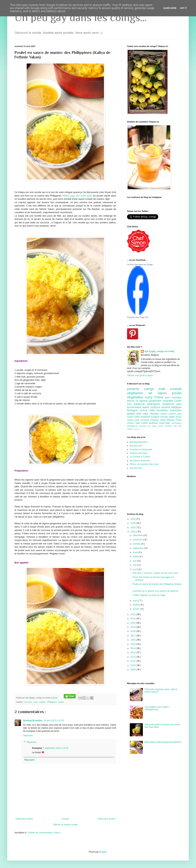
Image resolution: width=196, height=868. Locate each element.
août (135, 552)
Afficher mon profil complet (140, 375)
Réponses (31, 742)
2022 (133, 614)
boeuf (146, 407)
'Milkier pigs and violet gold (77, 196)
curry (36, 702)
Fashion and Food (139, 453)
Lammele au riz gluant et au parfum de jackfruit (155, 591)
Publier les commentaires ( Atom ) (44, 833)
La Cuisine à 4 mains (140, 457)
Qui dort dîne (136, 468)
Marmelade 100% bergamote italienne (163, 742)
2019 (133, 627)
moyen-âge (165, 423)
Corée (178, 401)
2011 (133, 661)
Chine (160, 397)
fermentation (135, 407)
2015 (133, 644)
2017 (133, 636)
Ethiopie (171, 420)
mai (135, 565)
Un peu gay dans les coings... (81, 17)
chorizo (131, 423)
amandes (169, 401)
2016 (133, 640)
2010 (133, 665)
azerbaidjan (176, 423)
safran (138, 417)
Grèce (145, 410)
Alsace (131, 417)
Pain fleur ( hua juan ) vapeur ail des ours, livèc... (156, 573)
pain (179, 404)
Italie (153, 410)
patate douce (175, 417)
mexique (177, 397)
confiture (156, 407)
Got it (183, 8)
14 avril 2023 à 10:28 (54, 721)
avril (135, 569)
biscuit (131, 401)
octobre (137, 544)
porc (168, 397)
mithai (163, 420)
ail (153, 393)
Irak (180, 426)
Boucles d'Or (136, 446)
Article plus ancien (106, 819)
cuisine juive (134, 420)
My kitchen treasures (140, 461)
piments (135, 389)
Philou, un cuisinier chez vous (144, 464)
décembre (138, 535)
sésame (166, 407)
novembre (138, 540)
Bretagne (133, 410)
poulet (61, 702)
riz (137, 401)
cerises (164, 414)
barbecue (140, 404)
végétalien (136, 397)
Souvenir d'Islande (150, 420)
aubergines (155, 404)
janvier (137, 609)
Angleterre (169, 404)
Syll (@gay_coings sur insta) (159, 351)
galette (132, 414)
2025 (133, 523)
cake (146, 414)
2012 (133, 657)
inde (164, 389)
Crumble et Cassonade (141, 450)
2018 (133, 631)
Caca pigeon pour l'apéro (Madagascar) (157, 708)
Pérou (179, 420)
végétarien (138, 393)
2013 (133, 652)
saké (138, 423)
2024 (133, 528)
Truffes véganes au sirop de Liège (149, 595)
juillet (136, 557)
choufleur (169, 426)
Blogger (103, 852)
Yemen (130, 429)
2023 (133, 532)
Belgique (176, 407)
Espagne (156, 417)
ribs (176, 426)
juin (135, 561)
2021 (133, 619)
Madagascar (133, 426)
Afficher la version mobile (65, 825)
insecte (136, 429)
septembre (138, 548)
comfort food (175, 414)
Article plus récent (24, 819)
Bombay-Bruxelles (33, 721)
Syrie (161, 426)
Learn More (170, 8)
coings (151, 389)
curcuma (28, 702)
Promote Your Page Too (138, 317)
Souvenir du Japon (149, 426)
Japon (165, 393)
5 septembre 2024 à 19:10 (56, 748)
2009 (133, 670)
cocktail (176, 389)
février (136, 605)
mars (136, 601)
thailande (146, 417)
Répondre (28, 736)
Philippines (52, 702)
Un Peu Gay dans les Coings (140, 264)
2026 (133, 519)
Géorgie (165, 417)
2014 (133, 648)
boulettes (164, 410)
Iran (130, 404)
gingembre (156, 401)
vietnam (155, 414)
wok (140, 414)
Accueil (65, 819)
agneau (144, 401)
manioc (43, 702)
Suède (145, 423)
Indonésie (176, 410)
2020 (133, 623)
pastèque (154, 423)
